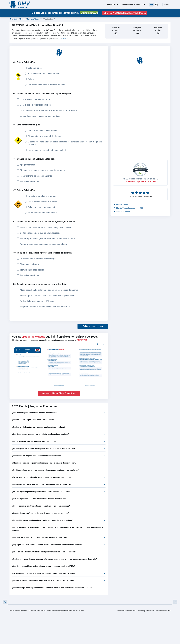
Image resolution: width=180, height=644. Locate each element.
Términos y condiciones (146, 611)
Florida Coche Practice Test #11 (128, 208)
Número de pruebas (158, 29)
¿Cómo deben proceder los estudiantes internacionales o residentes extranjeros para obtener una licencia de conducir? (59, 529)
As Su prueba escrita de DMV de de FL (140, 179)
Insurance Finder (122, 211)
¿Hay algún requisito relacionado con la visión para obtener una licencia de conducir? (59, 545)
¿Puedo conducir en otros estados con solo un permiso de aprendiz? (59, 506)
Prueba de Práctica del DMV (126, 611)
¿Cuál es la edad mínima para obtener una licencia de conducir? (59, 427)
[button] (93, 326)
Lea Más (64, 39)
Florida (113, 5)
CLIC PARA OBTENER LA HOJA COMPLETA (125, 13)
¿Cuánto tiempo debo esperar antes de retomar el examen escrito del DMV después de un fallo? (59, 588)
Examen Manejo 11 (35, 19)
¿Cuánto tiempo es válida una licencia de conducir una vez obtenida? (59, 513)
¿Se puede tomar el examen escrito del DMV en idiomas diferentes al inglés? (59, 573)
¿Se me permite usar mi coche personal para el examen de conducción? (59, 477)
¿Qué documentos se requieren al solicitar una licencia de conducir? (59, 434)
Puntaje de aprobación (137, 29)
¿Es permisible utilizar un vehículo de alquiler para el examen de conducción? (59, 552)
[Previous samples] (98, 344)
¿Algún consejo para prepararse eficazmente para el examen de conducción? (59, 463)
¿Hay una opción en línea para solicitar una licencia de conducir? (59, 499)
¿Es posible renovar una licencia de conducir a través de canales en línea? (59, 520)
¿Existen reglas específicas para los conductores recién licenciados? (59, 492)
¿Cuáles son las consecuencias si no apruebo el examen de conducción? (59, 484)
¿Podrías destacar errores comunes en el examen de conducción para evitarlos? (59, 470)
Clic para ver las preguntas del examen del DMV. (65, 13)
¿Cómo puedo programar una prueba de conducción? (59, 441)
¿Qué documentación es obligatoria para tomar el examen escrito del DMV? (59, 566)
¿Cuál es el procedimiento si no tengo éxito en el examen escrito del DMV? (59, 580)
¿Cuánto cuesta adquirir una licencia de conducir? (59, 420)
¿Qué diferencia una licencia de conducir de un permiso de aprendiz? (59, 537)
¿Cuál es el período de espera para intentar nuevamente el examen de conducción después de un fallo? (59, 559)
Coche (16, 19)
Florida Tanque (121, 204)
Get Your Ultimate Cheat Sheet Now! (59, 393)
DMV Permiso (128, 5)
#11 (142, 5)
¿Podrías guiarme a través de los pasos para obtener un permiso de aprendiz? (59, 449)
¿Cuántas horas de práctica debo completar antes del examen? (59, 456)
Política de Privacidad (163, 611)
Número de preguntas (116, 29)
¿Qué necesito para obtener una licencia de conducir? (59, 413)
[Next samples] (103, 344)
